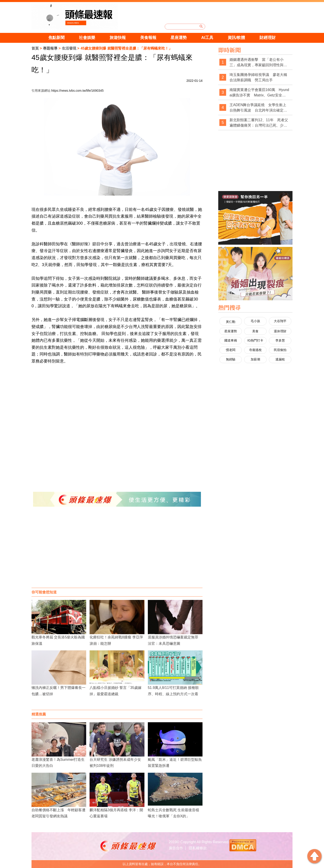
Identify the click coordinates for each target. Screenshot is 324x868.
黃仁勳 (231, 322)
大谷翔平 (280, 321)
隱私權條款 (198, 848)
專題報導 (50, 48)
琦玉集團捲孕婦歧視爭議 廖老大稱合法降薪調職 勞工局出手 (258, 77)
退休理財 (280, 331)
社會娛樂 (87, 38)
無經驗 (231, 359)
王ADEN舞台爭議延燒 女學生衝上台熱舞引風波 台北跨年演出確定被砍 (258, 108)
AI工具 (207, 38)
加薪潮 (255, 359)
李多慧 (280, 340)
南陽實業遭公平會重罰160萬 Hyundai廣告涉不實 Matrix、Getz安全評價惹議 (259, 93)
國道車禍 (231, 340)
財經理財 (268, 38)
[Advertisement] (117, 552)
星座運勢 (179, 38)
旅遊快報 (118, 38)
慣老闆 (231, 350)
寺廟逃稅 (255, 350)
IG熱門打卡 (255, 340)
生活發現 (69, 48)
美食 (255, 331)
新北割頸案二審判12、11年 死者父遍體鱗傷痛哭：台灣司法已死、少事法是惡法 (259, 123)
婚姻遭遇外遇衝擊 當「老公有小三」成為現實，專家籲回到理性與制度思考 (258, 63)
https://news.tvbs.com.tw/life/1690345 (78, 91)
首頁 (35, 48)
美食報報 (148, 38)
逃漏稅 (280, 359)
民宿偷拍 (280, 350)
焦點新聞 (56, 38)
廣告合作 (176, 848)
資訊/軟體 (236, 38)
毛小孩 (255, 321)
